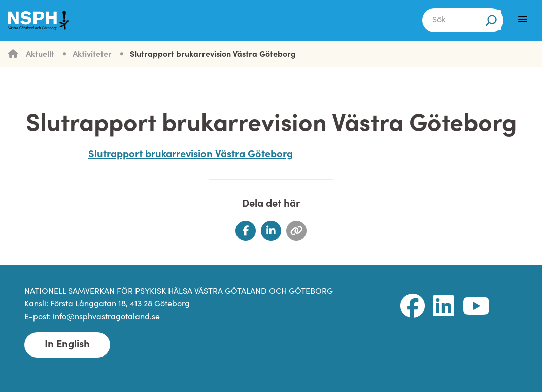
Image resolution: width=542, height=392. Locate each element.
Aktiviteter (92, 55)
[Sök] (491, 20)
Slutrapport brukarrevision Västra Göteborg (213, 55)
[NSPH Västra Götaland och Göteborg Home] (44, 20)
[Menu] (523, 19)
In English (67, 345)
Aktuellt (40, 55)
